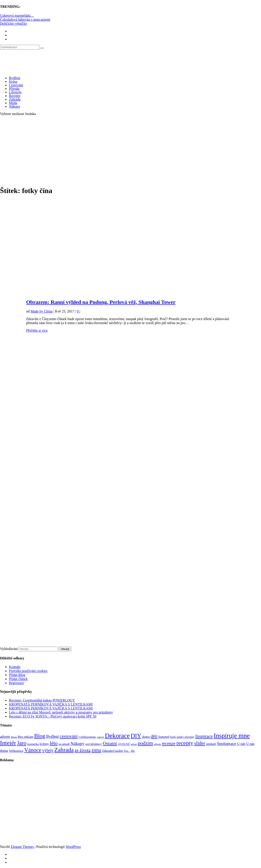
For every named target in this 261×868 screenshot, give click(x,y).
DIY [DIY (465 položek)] (136, 736)
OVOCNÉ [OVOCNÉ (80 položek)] (124, 744)
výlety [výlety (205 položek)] (48, 750)
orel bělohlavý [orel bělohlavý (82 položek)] (94, 744)
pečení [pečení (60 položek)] (134, 744)
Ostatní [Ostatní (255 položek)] (110, 743)
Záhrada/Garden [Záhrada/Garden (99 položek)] (112, 751)
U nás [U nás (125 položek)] (241, 744)
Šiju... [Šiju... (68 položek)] (127, 751)
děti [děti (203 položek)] (154, 736)
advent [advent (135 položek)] (5, 737)
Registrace (16, 683)
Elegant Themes (22, 847)
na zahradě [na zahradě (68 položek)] (64, 744)
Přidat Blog (17, 675)
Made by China (42, 311)
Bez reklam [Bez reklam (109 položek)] (26, 737)
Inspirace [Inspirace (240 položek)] (204, 736)
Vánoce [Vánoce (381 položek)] (33, 750)
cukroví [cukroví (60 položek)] (101, 737)
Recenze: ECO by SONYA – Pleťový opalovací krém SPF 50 (53, 716)
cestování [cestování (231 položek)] (69, 736)
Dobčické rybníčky (14, 24)
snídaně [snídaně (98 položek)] (211, 744)
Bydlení (15, 78)
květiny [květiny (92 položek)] (44, 744)
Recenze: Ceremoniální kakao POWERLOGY (42, 700)
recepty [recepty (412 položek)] (185, 743)
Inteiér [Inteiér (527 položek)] (8, 743)
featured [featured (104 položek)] (164, 737)
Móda (13, 103)
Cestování (16, 85)
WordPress (73, 847)
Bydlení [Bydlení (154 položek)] (52, 736)
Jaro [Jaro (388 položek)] (22, 743)
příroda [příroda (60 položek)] (157, 744)
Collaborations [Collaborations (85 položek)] (87, 737)
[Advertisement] (130, 151)
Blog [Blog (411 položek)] (40, 736)
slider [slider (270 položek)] (200, 743)
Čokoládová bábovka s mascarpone (25, 20)
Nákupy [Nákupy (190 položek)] (77, 744)
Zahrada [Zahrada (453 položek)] (64, 750)
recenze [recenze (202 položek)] (169, 743)
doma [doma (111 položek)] (146, 737)
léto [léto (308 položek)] (54, 743)
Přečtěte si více (37, 330)
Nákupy (15, 106)
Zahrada (15, 99)
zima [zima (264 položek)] (96, 750)
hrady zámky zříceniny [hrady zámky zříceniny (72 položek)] (182, 737)
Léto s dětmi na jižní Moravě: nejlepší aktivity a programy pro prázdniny (61, 712)
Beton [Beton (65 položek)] (14, 737)
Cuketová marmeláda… (17, 15)
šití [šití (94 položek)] (133, 751)
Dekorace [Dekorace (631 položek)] (117, 736)
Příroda (14, 89)
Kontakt (15, 667)
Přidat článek (18, 679)
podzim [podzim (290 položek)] (146, 743)
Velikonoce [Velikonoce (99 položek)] (16, 751)
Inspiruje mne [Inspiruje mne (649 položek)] (232, 736)
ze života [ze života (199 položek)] (83, 750)
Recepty (15, 96)
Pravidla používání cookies (28, 671)
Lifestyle (15, 92)
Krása (13, 81)
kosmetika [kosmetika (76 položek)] (33, 744)
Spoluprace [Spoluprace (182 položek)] (227, 744)
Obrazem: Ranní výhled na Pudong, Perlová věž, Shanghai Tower (101, 302)
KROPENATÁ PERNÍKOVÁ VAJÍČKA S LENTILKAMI (51, 704)
